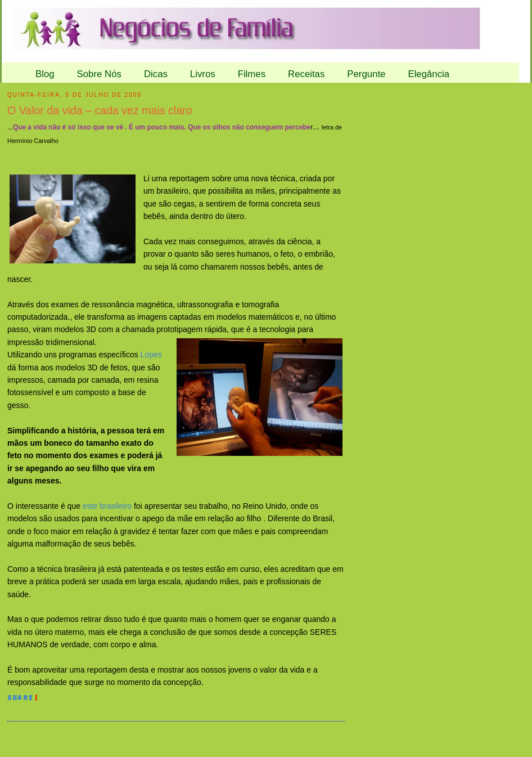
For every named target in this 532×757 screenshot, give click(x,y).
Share (20, 699)
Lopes (150, 355)
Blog (45, 74)
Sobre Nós (99, 74)
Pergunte (366, 74)
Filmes (252, 74)
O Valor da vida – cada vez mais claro (100, 110)
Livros (203, 74)
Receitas (306, 74)
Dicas (156, 74)
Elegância (429, 74)
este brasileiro (107, 506)
